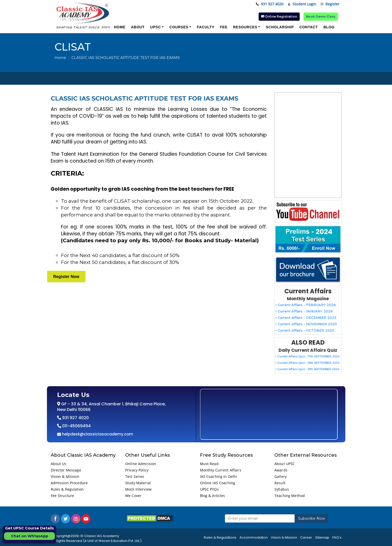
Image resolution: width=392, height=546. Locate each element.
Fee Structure (62, 496)
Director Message (66, 470)
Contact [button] (309, 27)
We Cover (133, 496)
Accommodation (254, 537)
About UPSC (285, 464)
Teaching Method (290, 496)
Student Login (302, 4)
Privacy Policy (137, 470)
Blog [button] (329, 27)
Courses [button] (179, 27)
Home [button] (120, 27)
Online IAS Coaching (218, 483)
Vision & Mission (65, 476)
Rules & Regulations (220, 537)
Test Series (135, 476)
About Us (59, 464)
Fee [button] (224, 27)
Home (60, 58)
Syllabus (282, 489)
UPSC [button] (156, 27)
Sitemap (322, 537)
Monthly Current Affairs (221, 470)
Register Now (66, 277)
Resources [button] (245, 27)
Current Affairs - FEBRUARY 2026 (306, 305)
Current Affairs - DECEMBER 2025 (306, 318)
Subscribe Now (312, 518)
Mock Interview (138, 489)
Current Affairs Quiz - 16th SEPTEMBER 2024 (308, 363)
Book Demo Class (321, 16)
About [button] (138, 27)
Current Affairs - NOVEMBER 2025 (306, 324)
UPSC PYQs (209, 489)
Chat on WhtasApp (30, 536)
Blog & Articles (213, 496)
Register (330, 4)
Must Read (209, 464)
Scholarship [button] (280, 27)
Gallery (281, 476)
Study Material (138, 483)
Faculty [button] (206, 27)
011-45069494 (76, 426)
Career (306, 537)
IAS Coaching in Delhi (219, 476)
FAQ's (337, 537)
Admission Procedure (69, 483)
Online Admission (141, 464)
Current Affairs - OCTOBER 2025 (305, 330)
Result (280, 483)
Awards (281, 470)
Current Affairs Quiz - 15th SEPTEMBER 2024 (307, 369)
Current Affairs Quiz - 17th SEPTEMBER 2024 (308, 356)
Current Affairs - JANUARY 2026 (304, 311)
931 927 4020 (270, 4)
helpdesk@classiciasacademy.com (97, 434)
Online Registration (279, 16)
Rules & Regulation (67, 489)
